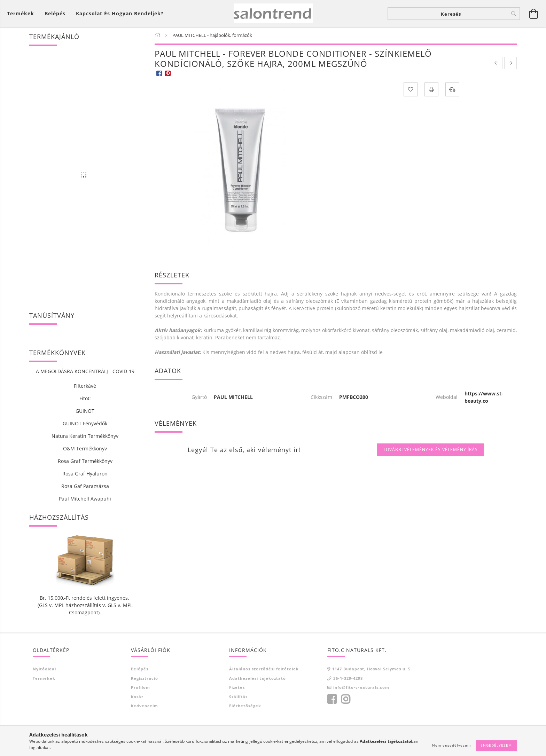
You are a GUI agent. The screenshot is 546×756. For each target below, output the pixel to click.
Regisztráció (145, 678)
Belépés (140, 669)
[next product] (510, 63)
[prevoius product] (496, 63)
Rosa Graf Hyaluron (85, 474)
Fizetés (237, 687)
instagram (345, 699)
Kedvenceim (145, 706)
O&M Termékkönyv (85, 448)
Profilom (141, 687)
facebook (332, 699)
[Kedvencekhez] (411, 89)
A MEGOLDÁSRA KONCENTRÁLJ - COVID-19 (85, 371)
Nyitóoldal (44, 669)
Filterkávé (85, 386)
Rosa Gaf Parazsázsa (85, 486)
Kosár (137, 697)
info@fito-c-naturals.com (361, 687)
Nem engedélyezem (451, 745)
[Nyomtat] (431, 89)
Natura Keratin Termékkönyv (85, 436)
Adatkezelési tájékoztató (258, 678)
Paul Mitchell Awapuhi (85, 499)
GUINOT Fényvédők (85, 423)
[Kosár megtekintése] (22, 13)
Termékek (44, 678)
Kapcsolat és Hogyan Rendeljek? (120, 13)
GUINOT (85, 411)
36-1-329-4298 (348, 678)
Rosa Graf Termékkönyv (85, 461)
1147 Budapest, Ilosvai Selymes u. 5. (372, 669)
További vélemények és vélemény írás (430, 450)
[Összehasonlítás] (452, 89)
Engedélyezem (496, 745)
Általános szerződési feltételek (264, 669)
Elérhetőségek (245, 706)
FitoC (85, 398)
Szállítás (238, 697)
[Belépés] (55, 13)
